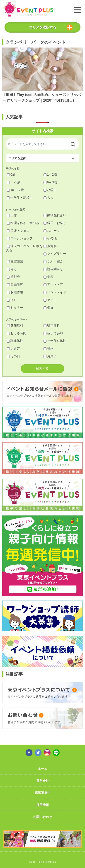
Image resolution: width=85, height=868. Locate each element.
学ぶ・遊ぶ (53, 261)
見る (12, 269)
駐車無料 (52, 325)
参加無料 (15, 325)
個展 (49, 308)
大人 (49, 198)
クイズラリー (55, 254)
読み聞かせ (53, 269)
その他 (50, 238)
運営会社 (43, 781)
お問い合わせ (43, 817)
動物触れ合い (55, 215)
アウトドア (53, 284)
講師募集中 (43, 793)
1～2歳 (50, 174)
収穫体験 (15, 292)
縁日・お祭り (55, 223)
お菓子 (50, 356)
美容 (49, 277)
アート (50, 300)
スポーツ (52, 231)
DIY (11, 300)
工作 (12, 215)
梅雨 (49, 348)
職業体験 (15, 341)
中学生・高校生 (20, 198)
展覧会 (50, 246)
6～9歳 (50, 182)
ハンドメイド (55, 292)
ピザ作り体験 (55, 341)
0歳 (11, 174)
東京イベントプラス (28, 9)
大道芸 (13, 348)
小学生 (50, 190)
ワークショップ (20, 238)
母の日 (13, 356)
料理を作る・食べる (23, 223)
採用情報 (43, 805)
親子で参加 (53, 333)
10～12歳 (15, 190)
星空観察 (15, 261)
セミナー (15, 308)
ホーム (43, 769)
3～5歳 (14, 182)
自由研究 (15, 284)
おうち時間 (17, 333)
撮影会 (13, 277)
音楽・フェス (18, 231)
